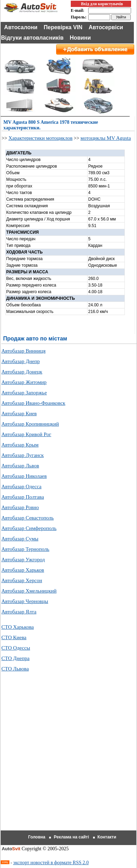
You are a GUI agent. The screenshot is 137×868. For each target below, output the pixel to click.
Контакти (107, 837)
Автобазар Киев (19, 413)
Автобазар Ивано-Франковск (33, 403)
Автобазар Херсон (22, 580)
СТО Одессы (16, 648)
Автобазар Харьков (23, 570)
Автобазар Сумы (20, 539)
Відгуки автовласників (32, 38)
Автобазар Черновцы (25, 601)
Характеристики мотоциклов (40, 138)
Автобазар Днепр (21, 361)
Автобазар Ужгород (23, 560)
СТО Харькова (18, 627)
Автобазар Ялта (19, 612)
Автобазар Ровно (20, 507)
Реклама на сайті (71, 837)
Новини (80, 38)
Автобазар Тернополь (25, 549)
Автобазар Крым (20, 445)
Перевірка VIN (63, 27)
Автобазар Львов (20, 466)
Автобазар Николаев (24, 476)
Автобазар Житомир (24, 382)
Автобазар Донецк (22, 372)
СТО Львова (15, 669)
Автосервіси (106, 27)
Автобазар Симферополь (29, 528)
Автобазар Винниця (24, 351)
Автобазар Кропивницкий (30, 424)
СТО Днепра (16, 658)
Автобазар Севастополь (28, 518)
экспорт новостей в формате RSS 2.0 (51, 863)
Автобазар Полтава (23, 497)
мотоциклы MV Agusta (106, 138)
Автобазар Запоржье (24, 393)
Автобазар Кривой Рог (26, 434)
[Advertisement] (68, 760)
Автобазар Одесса (21, 487)
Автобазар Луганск (23, 455)
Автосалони (21, 27)
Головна (37, 837)
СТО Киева (14, 637)
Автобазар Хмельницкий (29, 591)
